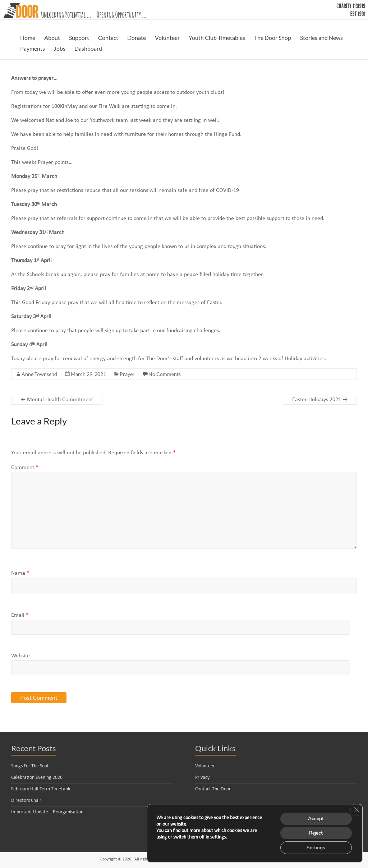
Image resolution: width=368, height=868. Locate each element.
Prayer (127, 374)
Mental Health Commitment (57, 400)
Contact (108, 38)
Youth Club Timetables (217, 38)
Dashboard (88, 48)
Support (79, 38)
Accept (315, 817)
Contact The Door (213, 789)
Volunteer (167, 38)
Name (20, 573)
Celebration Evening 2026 (37, 778)
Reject (315, 832)
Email (20, 615)
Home (28, 38)
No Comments (165, 374)
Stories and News (321, 38)
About (52, 38)
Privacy (202, 778)
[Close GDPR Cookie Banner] (356, 808)
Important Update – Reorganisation (47, 812)
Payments (33, 48)
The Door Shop (273, 38)
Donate (137, 38)
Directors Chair (26, 801)
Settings (315, 847)
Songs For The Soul (30, 766)
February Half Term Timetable (41, 789)
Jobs (60, 48)
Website (20, 656)
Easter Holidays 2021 (320, 400)
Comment (25, 468)
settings (218, 837)
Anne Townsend (39, 374)
